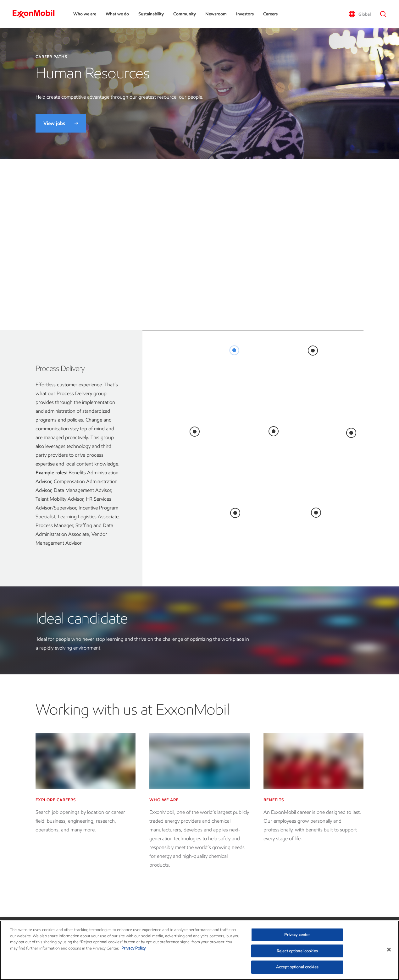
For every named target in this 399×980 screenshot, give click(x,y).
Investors (245, 14)
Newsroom (216, 14)
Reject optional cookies (297, 951)
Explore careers (56, 800)
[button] (360, 14)
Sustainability (151, 14)
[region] (199, 950)
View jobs (54, 123)
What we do (117, 14)
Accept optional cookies (297, 967)
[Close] (389, 950)
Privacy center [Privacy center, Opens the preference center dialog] (297, 935)
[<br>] (234, 350)
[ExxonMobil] (37, 14)
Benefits (274, 800)
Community (185, 14)
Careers (270, 14)
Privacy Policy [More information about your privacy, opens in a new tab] (133, 948)
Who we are (85, 14)
